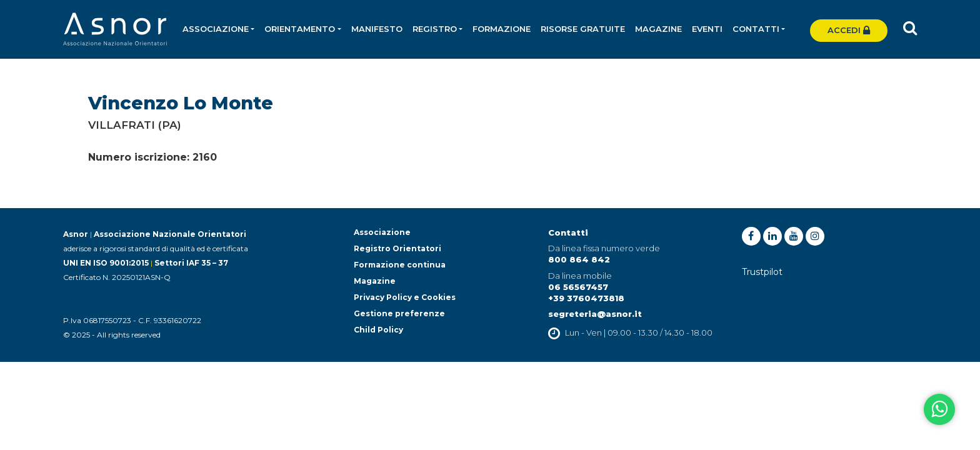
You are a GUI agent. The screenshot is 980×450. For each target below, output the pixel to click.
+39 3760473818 (586, 298)
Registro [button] (435, 29)
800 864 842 (579, 259)
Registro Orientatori (397, 248)
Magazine (658, 29)
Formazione (502, 29)
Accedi (849, 30)
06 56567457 (578, 287)
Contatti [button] (756, 29)
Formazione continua (400, 265)
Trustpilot (762, 272)
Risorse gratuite (583, 29)
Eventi (707, 29)
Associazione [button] (216, 29)
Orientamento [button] (300, 29)
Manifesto (377, 29)
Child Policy (378, 330)
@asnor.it (619, 314)
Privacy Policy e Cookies (405, 297)
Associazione (382, 232)
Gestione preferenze (399, 313)
